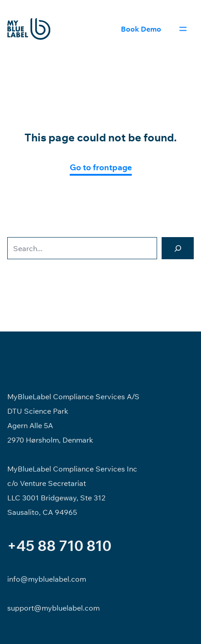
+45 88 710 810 (59, 546)
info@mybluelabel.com (47, 579)
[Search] (178, 248)
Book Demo (141, 29)
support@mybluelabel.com (53, 608)
